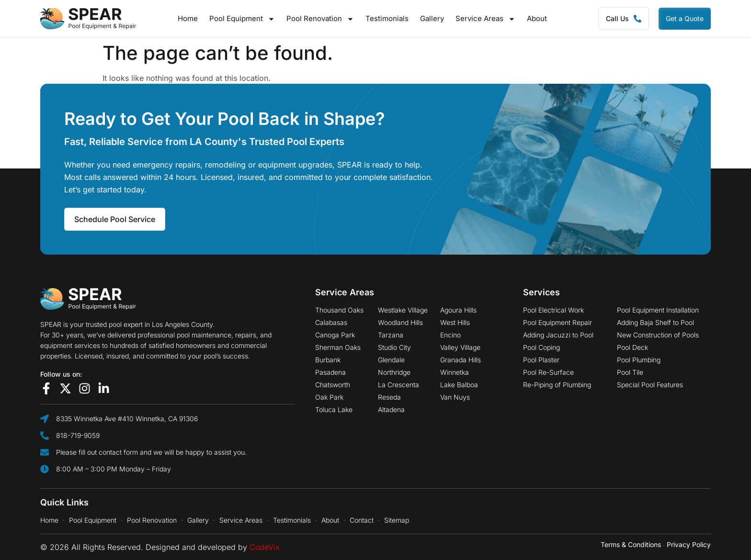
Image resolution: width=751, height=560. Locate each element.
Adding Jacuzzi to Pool (558, 335)
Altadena (391, 410)
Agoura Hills (458, 310)
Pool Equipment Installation (658, 310)
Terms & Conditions (631, 544)
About (537, 19)
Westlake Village (403, 310)
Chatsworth (333, 385)
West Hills (455, 323)
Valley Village (460, 347)
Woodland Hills (400, 323)
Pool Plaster (541, 360)
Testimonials (387, 19)
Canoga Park (335, 335)
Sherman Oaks (338, 347)
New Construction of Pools (658, 335)
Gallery (432, 19)
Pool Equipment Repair (558, 323)
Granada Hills (461, 360)
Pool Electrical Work (553, 310)
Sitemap (397, 520)
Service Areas (485, 19)
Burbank (328, 360)
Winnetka (455, 372)
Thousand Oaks (339, 310)
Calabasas (331, 323)
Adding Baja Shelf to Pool (655, 323)
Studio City (394, 347)
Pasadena (330, 372)
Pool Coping (541, 347)
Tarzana (391, 335)
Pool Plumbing (639, 360)
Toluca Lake (334, 410)
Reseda (389, 397)
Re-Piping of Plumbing (557, 385)
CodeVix (265, 547)
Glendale (391, 360)
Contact (362, 520)
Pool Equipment (242, 19)
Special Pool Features (650, 385)
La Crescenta (398, 385)
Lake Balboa (459, 385)
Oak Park (329, 397)
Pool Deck (632, 347)
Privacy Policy (689, 544)
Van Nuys (455, 397)
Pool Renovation (320, 19)
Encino (450, 335)
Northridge (394, 372)
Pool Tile (630, 372)
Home (188, 19)
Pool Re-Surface (548, 372)
